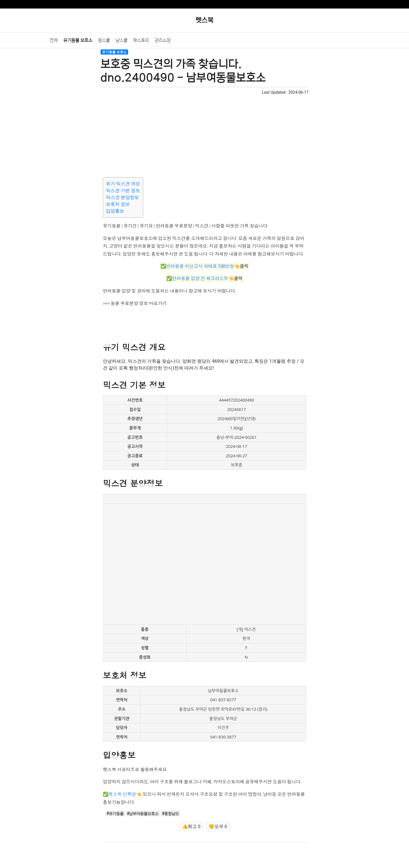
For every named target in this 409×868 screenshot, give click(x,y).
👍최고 (191, 826)
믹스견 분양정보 (122, 197)
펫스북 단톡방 (122, 794)
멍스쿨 (104, 40)
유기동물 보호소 (78, 40)
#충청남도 (170, 813)
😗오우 (218, 826)
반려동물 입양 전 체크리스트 (200, 279)
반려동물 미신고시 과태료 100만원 (200, 266)
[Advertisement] (204, 135)
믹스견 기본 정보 (123, 190)
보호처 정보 (118, 204)
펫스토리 (141, 40)
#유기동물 (115, 813)
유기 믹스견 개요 (123, 184)
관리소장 (163, 40)
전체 (54, 40)
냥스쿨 (122, 40)
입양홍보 (115, 211)
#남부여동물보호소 (143, 813)
